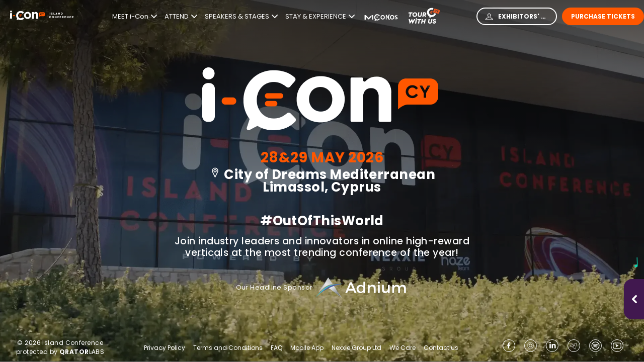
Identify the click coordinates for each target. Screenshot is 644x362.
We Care (403, 348)
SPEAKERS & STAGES (241, 17)
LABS (82, 352)
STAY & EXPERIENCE (320, 17)
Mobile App (307, 348)
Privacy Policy (165, 348)
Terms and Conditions (228, 348)
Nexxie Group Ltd (356, 348)
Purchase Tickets (603, 16)
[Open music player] (634, 299)
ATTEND (181, 17)
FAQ (276, 348)
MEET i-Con (135, 17)
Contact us (441, 348)
